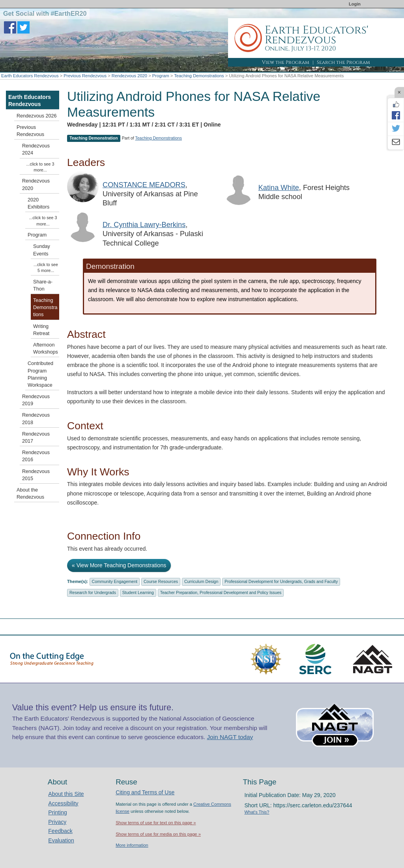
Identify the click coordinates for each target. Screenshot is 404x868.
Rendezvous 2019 (36, 400)
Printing (57, 812)
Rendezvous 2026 (37, 116)
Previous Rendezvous (85, 76)
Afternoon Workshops (46, 348)
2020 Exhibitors (38, 203)
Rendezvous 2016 (36, 456)
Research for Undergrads (93, 592)
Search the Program (343, 62)
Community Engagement (115, 581)
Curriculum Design (201, 581)
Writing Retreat (41, 330)
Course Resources (161, 581)
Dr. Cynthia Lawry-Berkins (144, 225)
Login (355, 4)
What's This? (257, 812)
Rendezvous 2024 (36, 149)
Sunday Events (42, 250)
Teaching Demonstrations (199, 76)
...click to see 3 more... (40, 167)
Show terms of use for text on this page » (156, 823)
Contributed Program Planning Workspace (40, 374)
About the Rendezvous (30, 494)
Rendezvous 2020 (129, 76)
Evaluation (61, 840)
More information (132, 845)
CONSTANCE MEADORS (144, 185)
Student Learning (138, 592)
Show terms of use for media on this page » (158, 834)
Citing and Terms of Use (145, 792)
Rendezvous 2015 (36, 475)
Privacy (57, 822)
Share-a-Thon (43, 285)
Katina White (279, 188)
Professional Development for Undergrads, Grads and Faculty (281, 581)
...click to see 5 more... (46, 267)
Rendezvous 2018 (36, 419)
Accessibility (63, 803)
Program (161, 76)
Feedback (60, 831)
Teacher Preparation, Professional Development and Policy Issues (221, 592)
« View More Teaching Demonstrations (119, 565)
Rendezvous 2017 (36, 438)
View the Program (286, 62)
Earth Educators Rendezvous (30, 76)
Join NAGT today (230, 737)
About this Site (66, 794)
